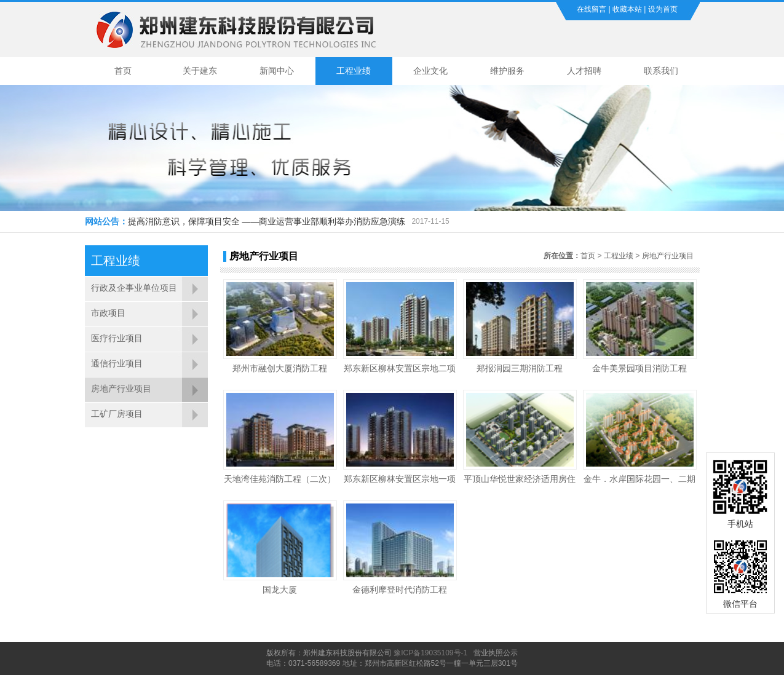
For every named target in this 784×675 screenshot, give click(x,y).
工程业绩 (354, 71)
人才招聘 (584, 71)
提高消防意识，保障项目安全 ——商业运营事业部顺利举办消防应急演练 (267, 221)
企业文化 (430, 71)
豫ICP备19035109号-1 (430, 653)
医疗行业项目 (117, 338)
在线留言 (592, 9)
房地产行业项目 (121, 389)
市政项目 (108, 313)
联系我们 (661, 71)
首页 (123, 71)
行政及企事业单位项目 (134, 288)
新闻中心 (277, 71)
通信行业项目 (117, 363)
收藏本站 (627, 9)
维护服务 (507, 71)
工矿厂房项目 (117, 414)
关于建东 (200, 71)
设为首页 (663, 9)
